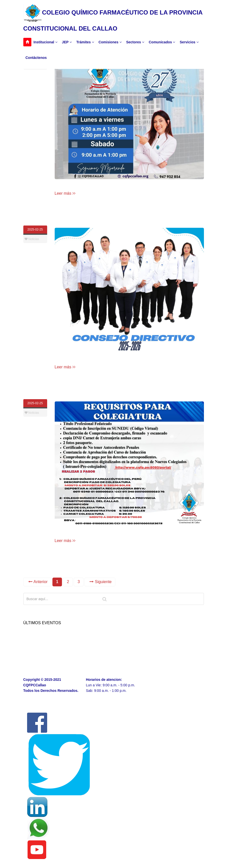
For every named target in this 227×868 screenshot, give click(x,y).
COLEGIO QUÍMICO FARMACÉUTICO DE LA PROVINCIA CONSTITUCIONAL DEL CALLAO (113, 18)
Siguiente (101, 582)
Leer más (65, 193)
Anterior (38, 582)
